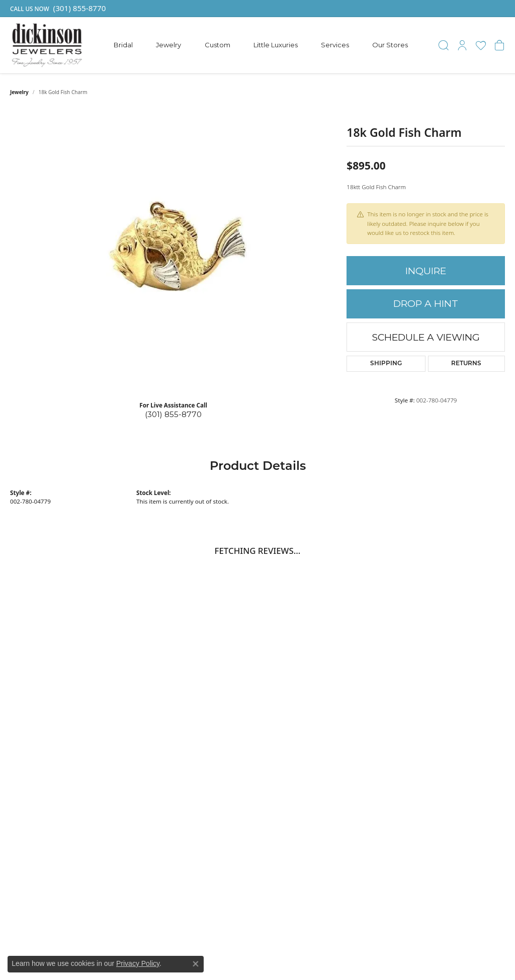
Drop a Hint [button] (426, 304)
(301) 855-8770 (173, 414)
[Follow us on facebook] (23, 865)
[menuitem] (158, 921)
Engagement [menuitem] (368, 714)
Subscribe (478, 635)
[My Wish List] (481, 45)
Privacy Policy (138, 963)
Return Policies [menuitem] (456, 753)
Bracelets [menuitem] (362, 753)
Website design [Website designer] (245, 949)
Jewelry (168, 45)
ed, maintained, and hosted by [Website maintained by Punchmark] (297, 949)
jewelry (19, 92)
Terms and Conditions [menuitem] (467, 773)
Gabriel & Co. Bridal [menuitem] (379, 704)
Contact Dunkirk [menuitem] (458, 704)
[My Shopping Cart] (499, 45)
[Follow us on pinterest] (52, 865)
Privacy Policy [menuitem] (453, 763)
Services (335, 45)
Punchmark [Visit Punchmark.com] (346, 949)
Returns (466, 364)
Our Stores (390, 45)
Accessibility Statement (388, 949)
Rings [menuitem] (356, 723)
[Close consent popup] (196, 964)
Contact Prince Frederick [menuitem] (455, 719)
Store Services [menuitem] (455, 743)
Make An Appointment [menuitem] (468, 733)
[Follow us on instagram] (81, 865)
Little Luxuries (276, 45)
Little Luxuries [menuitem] (370, 763)
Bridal (123, 45)
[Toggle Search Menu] (444, 45)
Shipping (386, 364)
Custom (218, 45)
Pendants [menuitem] (362, 743)
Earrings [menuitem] (360, 733)
